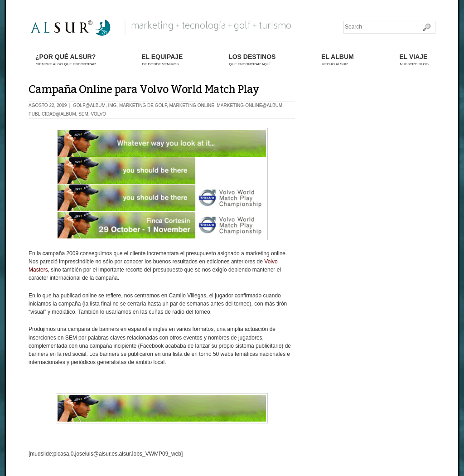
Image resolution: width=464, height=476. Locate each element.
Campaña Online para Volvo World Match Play (144, 90)
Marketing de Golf (143, 105)
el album (338, 60)
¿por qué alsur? (65, 60)
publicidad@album (52, 114)
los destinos (252, 60)
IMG (112, 105)
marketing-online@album (250, 105)
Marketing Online (191, 105)
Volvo (98, 114)
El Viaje (414, 60)
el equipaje (162, 60)
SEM (83, 114)
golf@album (89, 105)
